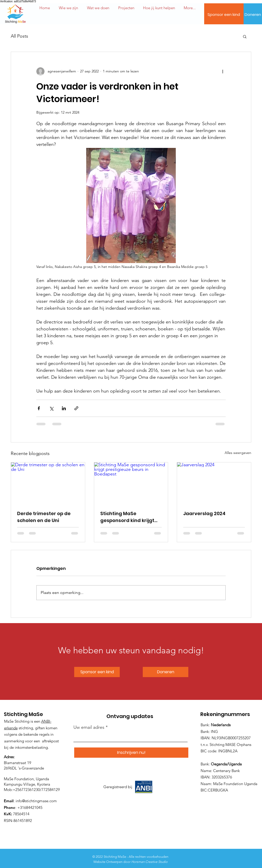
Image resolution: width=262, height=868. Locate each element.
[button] (159, 8)
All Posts (19, 36)
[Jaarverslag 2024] (214, 483)
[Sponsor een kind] (224, 14)
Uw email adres (89, 727)
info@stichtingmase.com (36, 801)
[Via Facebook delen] (39, 408)
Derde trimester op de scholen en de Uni (44, 517)
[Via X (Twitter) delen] (51, 408)
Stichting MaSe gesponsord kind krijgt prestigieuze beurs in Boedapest (127, 517)
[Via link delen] (76, 408)
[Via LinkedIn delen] (64, 408)
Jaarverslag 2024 (204, 513)
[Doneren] (253, 14)
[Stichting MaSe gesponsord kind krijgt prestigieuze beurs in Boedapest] (131, 483)
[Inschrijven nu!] (131, 753)
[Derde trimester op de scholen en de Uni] (48, 483)
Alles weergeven (238, 453)
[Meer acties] (223, 71)
